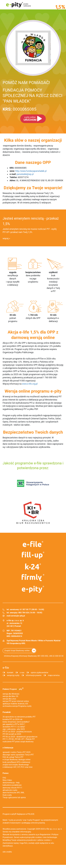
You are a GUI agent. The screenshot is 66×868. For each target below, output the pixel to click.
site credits (7, 852)
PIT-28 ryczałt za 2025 (12, 734)
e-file (6, 668)
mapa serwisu (54, 675)
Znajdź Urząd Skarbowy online (17, 651)
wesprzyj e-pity (13, 675)
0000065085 (19, 109)
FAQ (4, 778)
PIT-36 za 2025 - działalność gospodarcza (20, 737)
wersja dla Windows (11, 694)
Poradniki (7, 712)
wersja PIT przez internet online (16, 701)
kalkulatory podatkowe (12, 785)
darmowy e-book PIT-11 (12, 788)
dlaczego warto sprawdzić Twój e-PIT (18, 755)
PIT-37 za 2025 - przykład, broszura (17, 732)
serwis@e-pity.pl (18, 616)
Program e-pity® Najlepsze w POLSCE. (19, 814)
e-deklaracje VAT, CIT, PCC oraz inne (18, 767)
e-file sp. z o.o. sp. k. (54, 829)
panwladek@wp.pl (25, 174)
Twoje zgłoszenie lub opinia (14, 798)
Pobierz (13, 689)
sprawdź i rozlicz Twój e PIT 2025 (16, 752)
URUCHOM (30, 119)
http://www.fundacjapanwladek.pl (31, 171)
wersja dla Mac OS (10, 696)
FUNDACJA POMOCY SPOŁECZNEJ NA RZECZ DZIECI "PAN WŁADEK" (32, 96)
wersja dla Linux (9, 699)
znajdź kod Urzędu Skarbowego (16, 765)
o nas (22, 673)
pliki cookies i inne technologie (44, 837)
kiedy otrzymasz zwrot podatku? (16, 722)
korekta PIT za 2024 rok (12, 719)
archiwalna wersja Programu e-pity (17, 706)
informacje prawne (34, 675)
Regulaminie (45, 835)
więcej (6, 238)
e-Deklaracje (8, 748)
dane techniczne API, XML (14, 793)
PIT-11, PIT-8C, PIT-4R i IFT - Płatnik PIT (19, 739)
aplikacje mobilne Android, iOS (15, 704)
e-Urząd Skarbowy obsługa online (16, 760)
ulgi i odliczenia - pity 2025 (14, 729)
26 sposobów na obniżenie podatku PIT (19, 717)
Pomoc (6, 773)
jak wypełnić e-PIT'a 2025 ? (14, 724)
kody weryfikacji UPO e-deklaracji (16, 762)
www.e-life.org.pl (30, 384)
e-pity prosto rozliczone (18, 5)
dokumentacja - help (11, 783)
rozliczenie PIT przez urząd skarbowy (18, 742)
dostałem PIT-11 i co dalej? (14, 727)
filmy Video (7, 780)
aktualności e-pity (10, 790)
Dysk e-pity (7, 795)
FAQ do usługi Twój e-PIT (13, 757)
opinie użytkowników (39, 673)
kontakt (10, 673)
